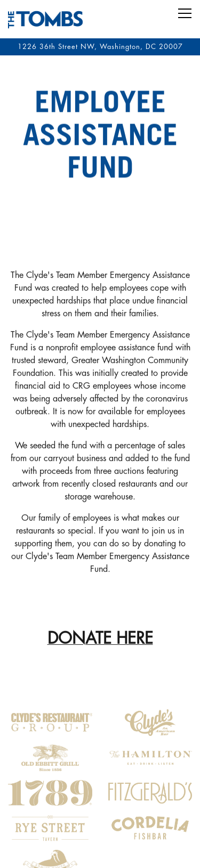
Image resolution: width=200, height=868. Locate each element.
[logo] (50, 716)
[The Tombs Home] (45, 19)
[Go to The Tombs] (100, 47)
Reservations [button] (100, 828)
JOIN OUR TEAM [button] (100, 855)
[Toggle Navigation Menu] (185, 13)
